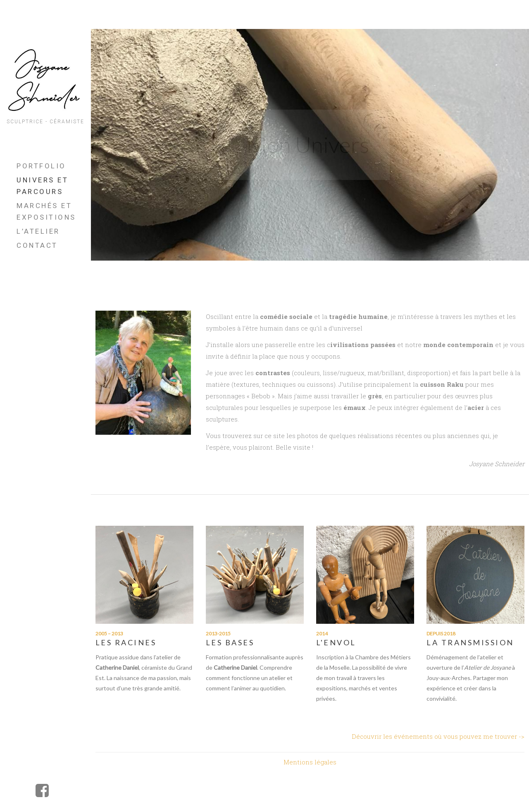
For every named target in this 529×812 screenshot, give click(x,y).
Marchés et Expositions (46, 211)
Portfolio (41, 166)
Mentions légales (310, 762)
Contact (37, 245)
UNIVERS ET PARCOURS (42, 186)
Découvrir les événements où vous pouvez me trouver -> (438, 736)
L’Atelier (38, 231)
